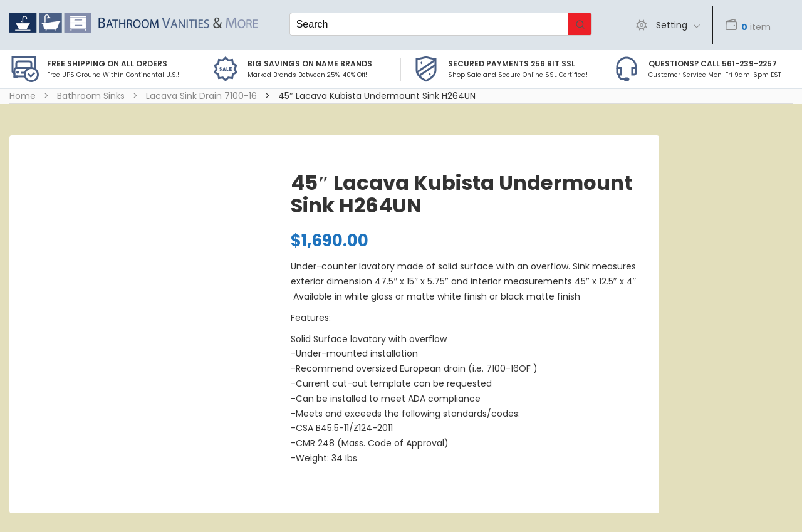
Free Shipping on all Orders (107, 64)
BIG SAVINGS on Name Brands (310, 64)
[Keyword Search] (429, 24)
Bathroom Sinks (91, 96)
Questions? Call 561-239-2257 (713, 64)
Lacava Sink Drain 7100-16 (201, 96)
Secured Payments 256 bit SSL (512, 64)
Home (23, 96)
